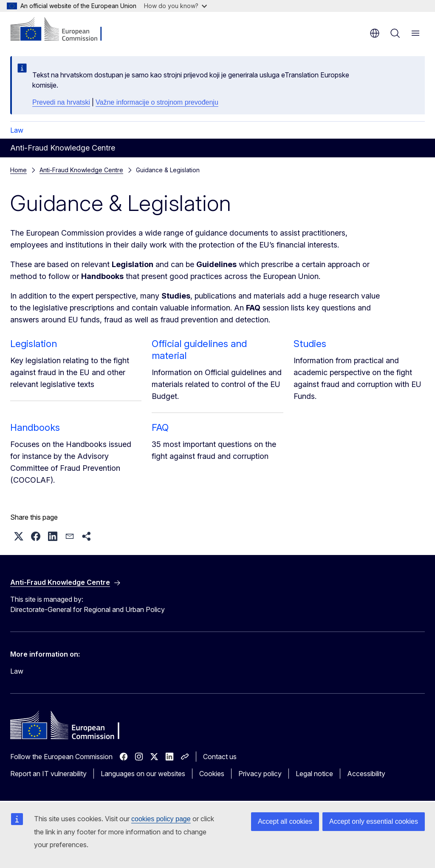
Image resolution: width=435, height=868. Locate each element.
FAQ (160, 427)
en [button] (375, 33)
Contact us (220, 757)
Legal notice (314, 774)
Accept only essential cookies (374, 821)
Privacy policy (260, 774)
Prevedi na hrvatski (61, 102)
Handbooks (35, 427)
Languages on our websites (143, 774)
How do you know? (175, 6)
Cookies (212, 774)
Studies (310, 344)
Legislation (34, 344)
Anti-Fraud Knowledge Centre (81, 170)
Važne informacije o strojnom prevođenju (157, 102)
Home (18, 170)
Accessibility (366, 774)
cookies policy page (161, 819)
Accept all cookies (285, 821)
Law (17, 130)
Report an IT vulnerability (48, 774)
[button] (19, 536)
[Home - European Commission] (62, 30)
